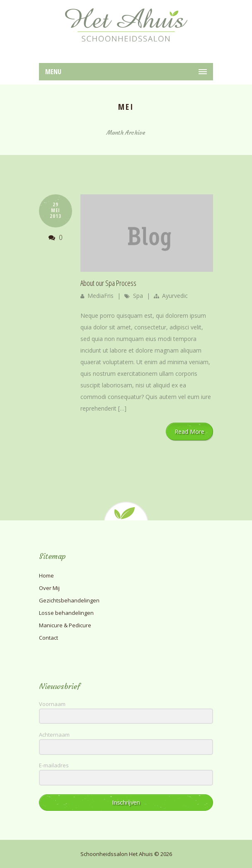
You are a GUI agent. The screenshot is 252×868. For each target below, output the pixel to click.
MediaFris (101, 296)
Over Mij (49, 588)
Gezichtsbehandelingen (69, 600)
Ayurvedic (175, 296)
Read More (189, 432)
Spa (138, 296)
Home (46, 575)
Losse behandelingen (66, 613)
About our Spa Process (108, 283)
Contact (48, 638)
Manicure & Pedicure (65, 625)
